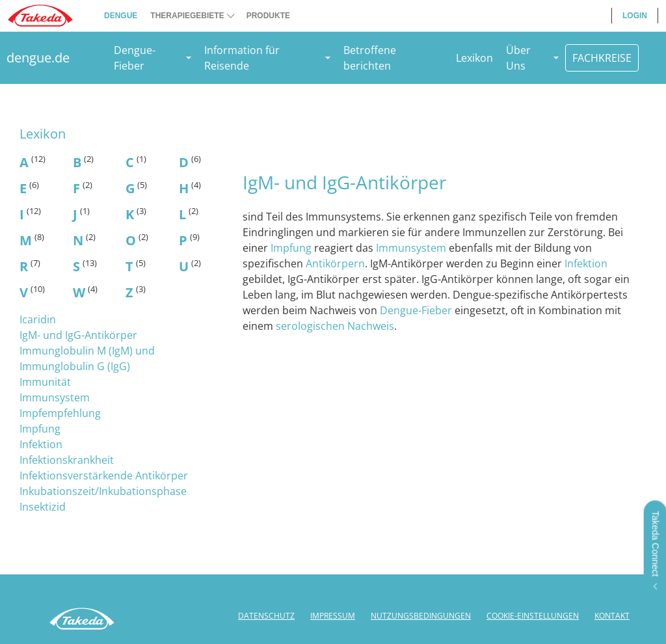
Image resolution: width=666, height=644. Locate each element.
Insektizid (43, 507)
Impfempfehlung (60, 413)
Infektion (41, 444)
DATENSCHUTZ (266, 616)
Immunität (45, 382)
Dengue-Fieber (416, 310)
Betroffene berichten (370, 58)
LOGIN (635, 16)
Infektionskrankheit (67, 460)
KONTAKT (612, 616)
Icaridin (38, 319)
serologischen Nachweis (335, 326)
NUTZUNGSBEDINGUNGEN (421, 616)
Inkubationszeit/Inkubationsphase (103, 491)
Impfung (40, 429)
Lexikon (474, 58)
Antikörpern (335, 263)
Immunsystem (55, 397)
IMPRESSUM (333, 616)
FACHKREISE (602, 58)
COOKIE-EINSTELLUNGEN (533, 616)
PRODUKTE (268, 16)
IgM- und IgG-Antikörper (78, 335)
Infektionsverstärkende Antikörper (104, 476)
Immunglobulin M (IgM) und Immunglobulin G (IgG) (87, 358)
